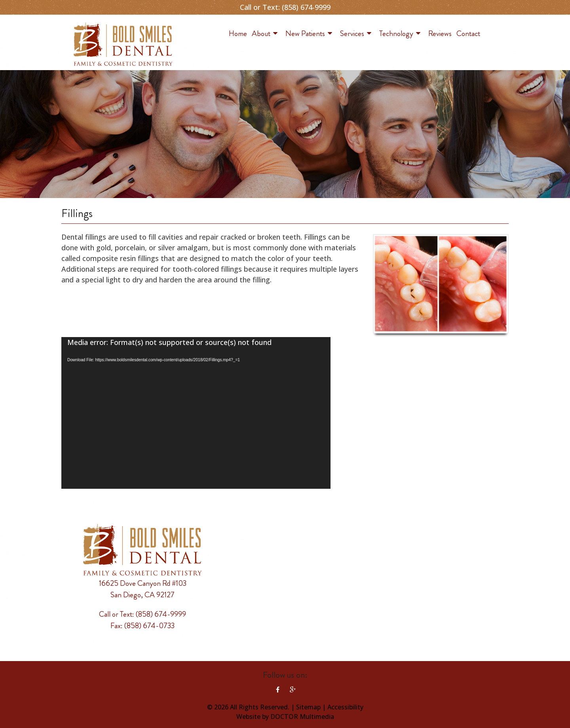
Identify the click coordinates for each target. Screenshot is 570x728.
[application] (196, 413)
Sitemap (308, 707)
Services (352, 33)
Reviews (440, 33)
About (261, 33)
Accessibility (345, 707)
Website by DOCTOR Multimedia (285, 717)
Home (238, 33)
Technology (396, 33)
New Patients (305, 33)
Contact (468, 33)
